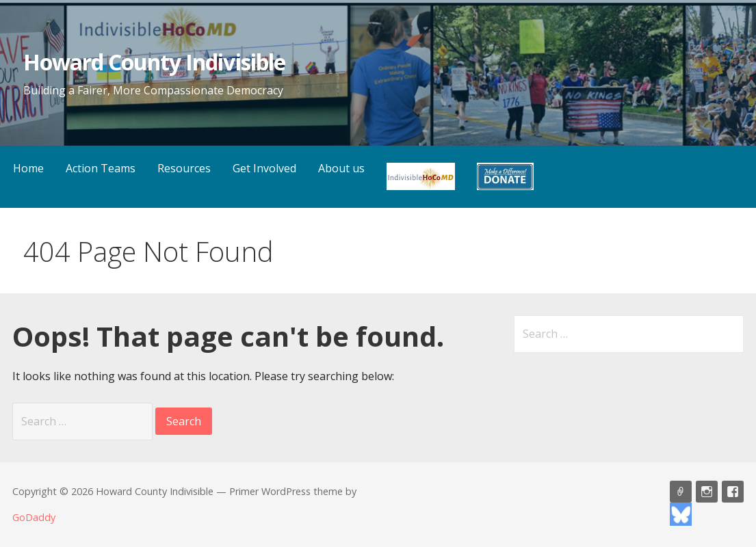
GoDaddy (34, 517)
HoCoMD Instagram (707, 492)
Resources (184, 168)
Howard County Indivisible (154, 62)
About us (341, 168)
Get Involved (264, 168)
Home (28, 168)
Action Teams (101, 168)
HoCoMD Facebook (733, 492)
